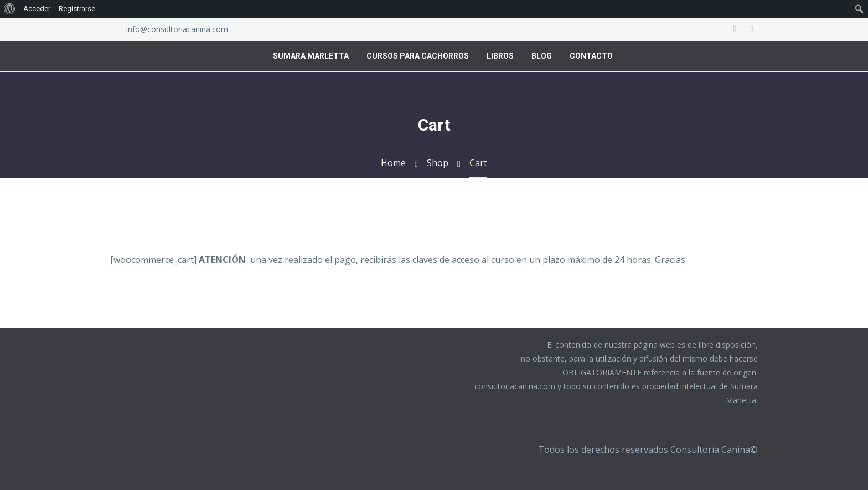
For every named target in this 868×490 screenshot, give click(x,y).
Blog (542, 56)
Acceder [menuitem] (37, 9)
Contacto (591, 56)
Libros (500, 56)
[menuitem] (10, 9)
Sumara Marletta (311, 56)
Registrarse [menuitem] (77, 9)
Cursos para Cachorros (418, 56)
